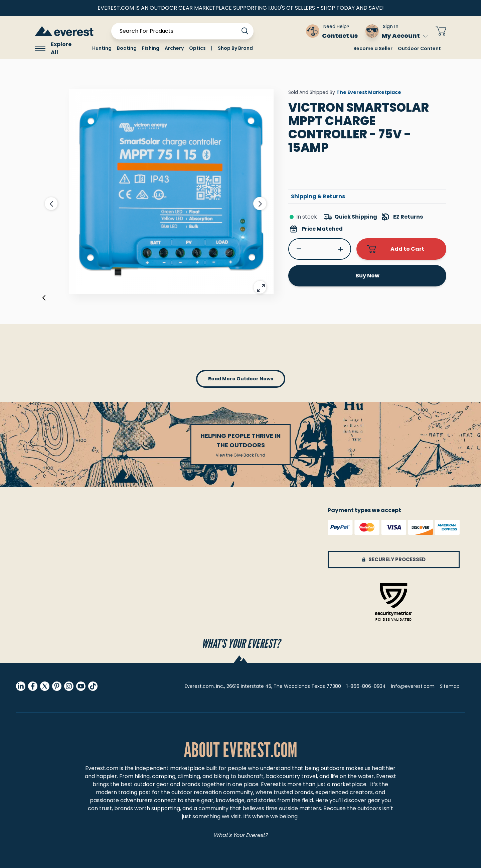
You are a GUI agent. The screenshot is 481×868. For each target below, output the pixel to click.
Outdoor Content (419, 48)
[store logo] (64, 31)
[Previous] (44, 299)
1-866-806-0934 (366, 686)
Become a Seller (373, 48)
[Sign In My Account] (397, 31)
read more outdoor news (241, 379)
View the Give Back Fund (240, 455)
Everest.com (102, 768)
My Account (405, 36)
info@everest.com (413, 686)
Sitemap (450, 686)
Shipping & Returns (318, 196)
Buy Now (367, 276)
